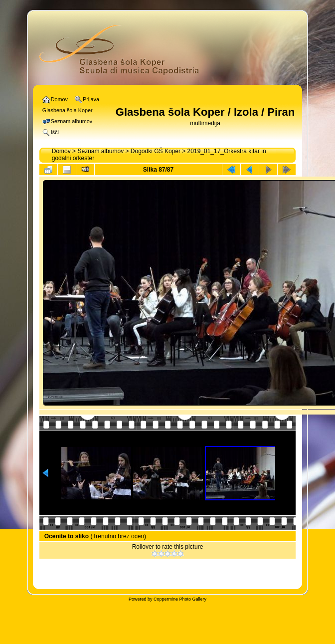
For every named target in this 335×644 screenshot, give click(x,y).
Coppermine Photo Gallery (180, 599)
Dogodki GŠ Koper (156, 151)
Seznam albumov (100, 151)
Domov (61, 151)
